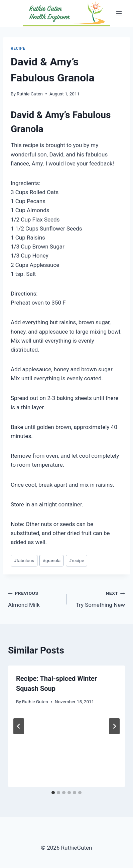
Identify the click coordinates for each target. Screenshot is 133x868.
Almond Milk (34, 598)
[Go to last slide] (19, 726)
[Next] (114, 726)
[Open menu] (119, 13)
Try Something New (99, 598)
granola (51, 560)
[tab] (53, 793)
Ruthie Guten (30, 94)
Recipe (18, 48)
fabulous (24, 560)
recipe (76, 560)
